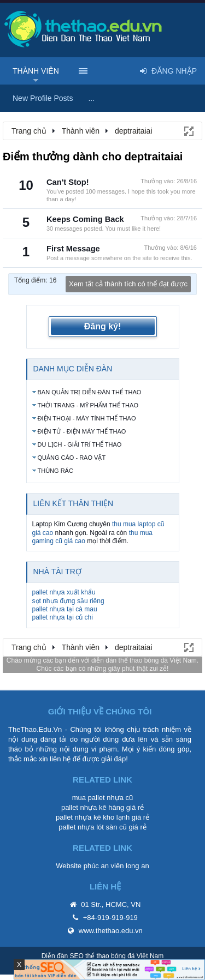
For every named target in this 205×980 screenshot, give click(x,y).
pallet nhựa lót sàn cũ (93, 827)
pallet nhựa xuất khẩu (64, 592)
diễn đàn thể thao (117, 660)
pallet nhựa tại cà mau (65, 609)
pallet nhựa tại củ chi (63, 617)
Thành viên (36, 71)
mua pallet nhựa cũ (103, 798)
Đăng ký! (103, 326)
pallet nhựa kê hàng (93, 807)
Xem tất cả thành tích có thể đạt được (128, 284)
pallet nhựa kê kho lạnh (93, 817)
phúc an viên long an (116, 866)
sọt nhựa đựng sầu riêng (68, 601)
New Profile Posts (43, 98)
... (91, 98)
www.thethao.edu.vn (111, 931)
